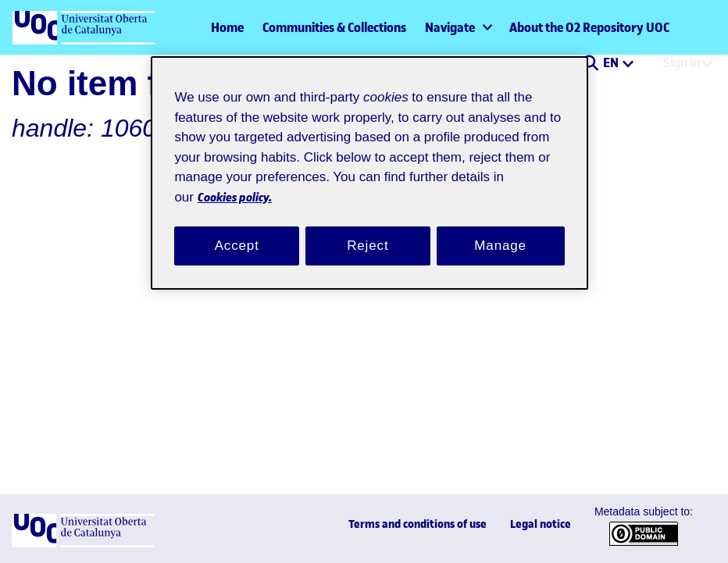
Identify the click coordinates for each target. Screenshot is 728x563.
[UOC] (83, 544)
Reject (368, 227)
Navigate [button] (450, 27)
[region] (369, 164)
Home (227, 27)
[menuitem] (458, 27)
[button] (590, 64)
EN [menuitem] (612, 62)
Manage (501, 227)
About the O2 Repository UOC (589, 27)
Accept (237, 227)
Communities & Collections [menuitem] (334, 27)
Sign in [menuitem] (682, 62)
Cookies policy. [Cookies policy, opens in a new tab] (321, 178)
